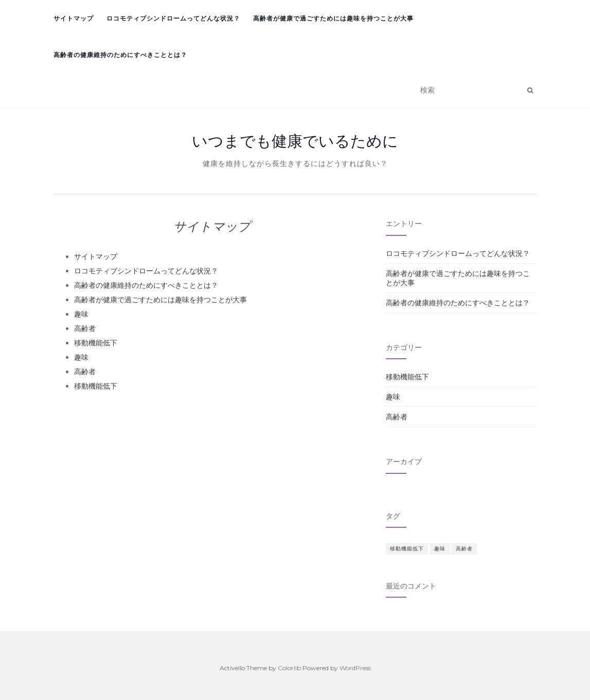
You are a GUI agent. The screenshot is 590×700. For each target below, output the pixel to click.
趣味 (81, 314)
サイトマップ (74, 18)
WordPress (355, 668)
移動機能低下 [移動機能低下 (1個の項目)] (407, 549)
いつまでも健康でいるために (295, 141)
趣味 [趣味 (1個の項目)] (440, 549)
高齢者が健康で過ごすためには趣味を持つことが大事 (333, 18)
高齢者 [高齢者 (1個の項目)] (464, 549)
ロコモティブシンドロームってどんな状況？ (173, 18)
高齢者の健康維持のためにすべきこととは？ (120, 55)
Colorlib (289, 668)
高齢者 (85, 328)
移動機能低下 (96, 343)
